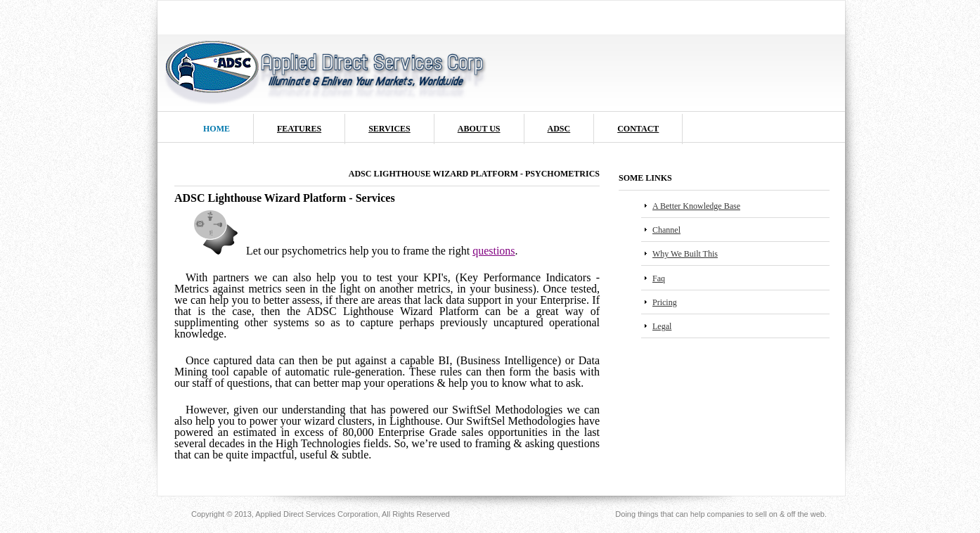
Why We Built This (685, 254)
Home (217, 129)
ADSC (559, 129)
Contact (638, 129)
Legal (662, 326)
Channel (666, 230)
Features (299, 129)
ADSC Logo (326, 70)
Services (389, 129)
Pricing (665, 302)
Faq (659, 278)
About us (479, 129)
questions (494, 251)
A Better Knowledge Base (696, 206)
